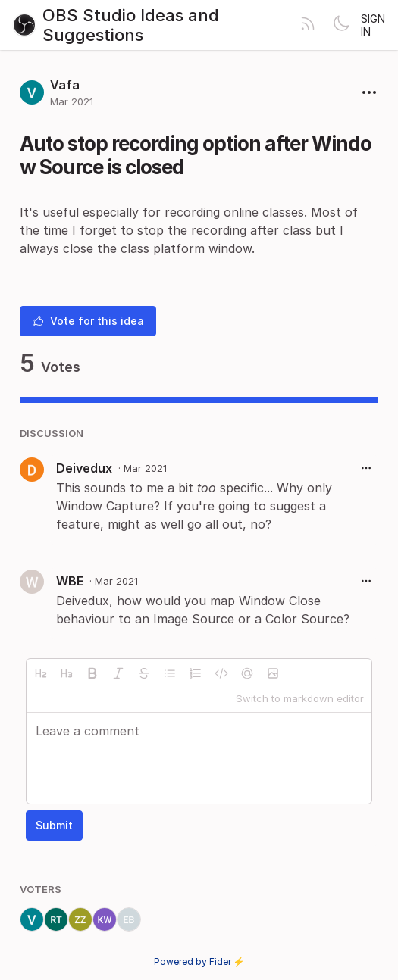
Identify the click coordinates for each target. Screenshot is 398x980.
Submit (54, 825)
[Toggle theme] (341, 25)
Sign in (373, 25)
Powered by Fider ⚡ (199, 961)
